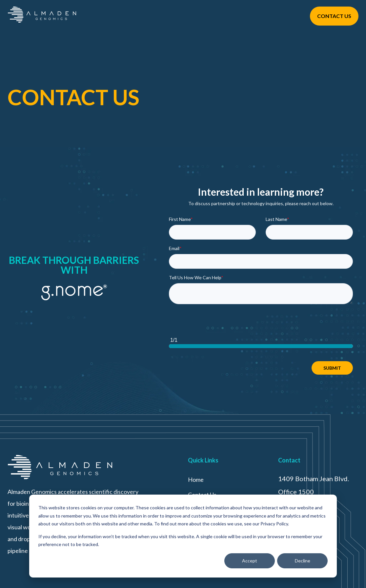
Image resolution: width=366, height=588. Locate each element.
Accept (250, 561)
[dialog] (183, 536)
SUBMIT (332, 368)
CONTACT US (334, 16)
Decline (303, 561)
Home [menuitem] (196, 480)
